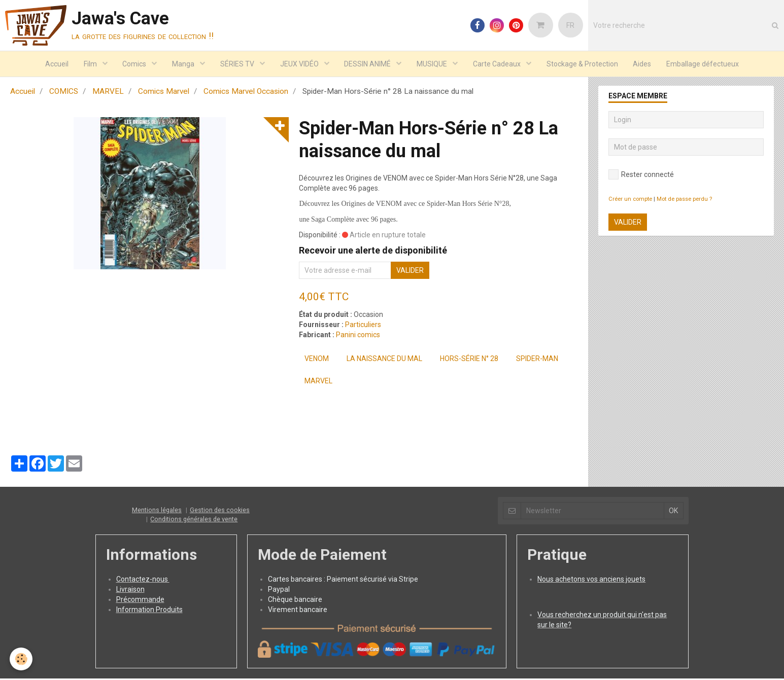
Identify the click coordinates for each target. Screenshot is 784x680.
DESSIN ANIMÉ (369, 64)
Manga (184, 64)
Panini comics (358, 336)
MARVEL (108, 93)
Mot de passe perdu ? (684, 201)
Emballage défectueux (704, 64)
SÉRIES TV (238, 64)
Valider (410, 272)
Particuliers (363, 326)
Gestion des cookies (220, 511)
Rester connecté (641, 176)
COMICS (64, 93)
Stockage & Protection (583, 64)
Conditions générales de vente (194, 521)
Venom (317, 360)
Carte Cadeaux (498, 64)
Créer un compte (630, 201)
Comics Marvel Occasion (246, 93)
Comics (135, 64)
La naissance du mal (384, 360)
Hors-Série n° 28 (469, 360)
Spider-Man (537, 360)
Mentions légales (157, 511)
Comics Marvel (164, 93)
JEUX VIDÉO (300, 64)
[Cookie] (22, 659)
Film (91, 64)
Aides (643, 64)
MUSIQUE (433, 64)
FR (570, 25)
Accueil (56, 64)
